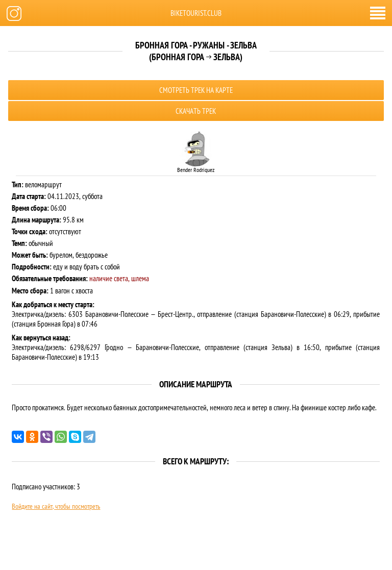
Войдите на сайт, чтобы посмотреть (56, 506)
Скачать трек (196, 111)
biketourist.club (196, 13)
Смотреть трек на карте (196, 90)
